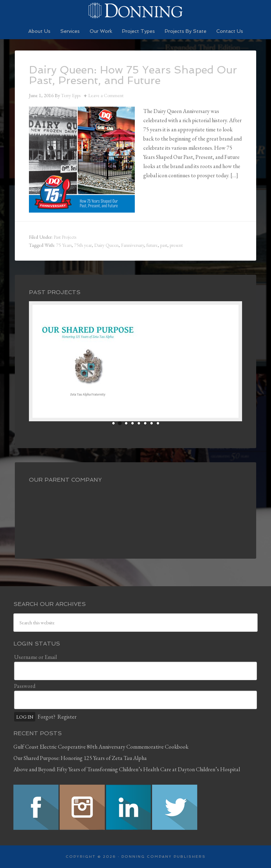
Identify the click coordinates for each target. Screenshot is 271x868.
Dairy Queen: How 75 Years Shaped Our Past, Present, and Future (133, 75)
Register (67, 717)
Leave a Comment (106, 95)
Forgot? (47, 717)
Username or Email (35, 657)
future (152, 245)
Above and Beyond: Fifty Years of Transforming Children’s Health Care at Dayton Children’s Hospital (127, 769)
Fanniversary (133, 245)
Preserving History (135, 11)
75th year (83, 245)
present (176, 245)
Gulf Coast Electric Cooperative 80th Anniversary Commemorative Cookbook (101, 747)
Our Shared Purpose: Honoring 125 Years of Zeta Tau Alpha (80, 758)
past (164, 245)
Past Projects (65, 237)
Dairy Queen (106, 245)
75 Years (64, 245)
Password (25, 686)
